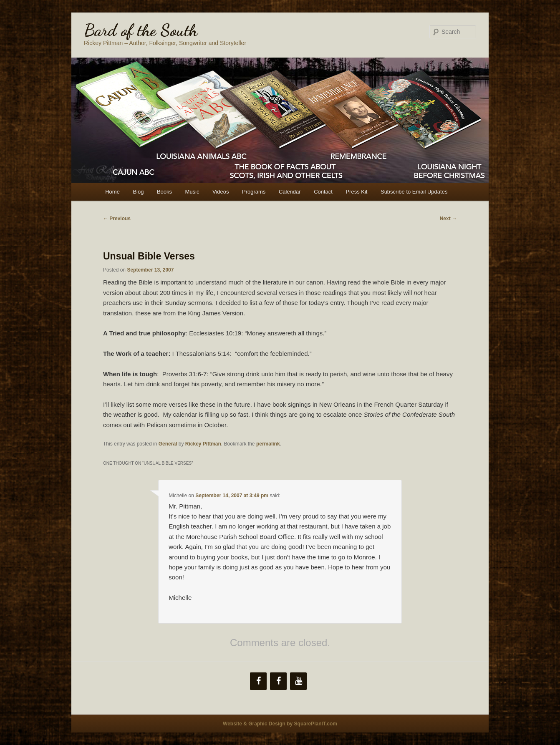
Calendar (290, 192)
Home (112, 192)
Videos (221, 192)
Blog (138, 192)
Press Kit (356, 192)
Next (448, 219)
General (168, 444)
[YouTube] (298, 681)
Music (192, 192)
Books (164, 192)
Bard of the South (141, 30)
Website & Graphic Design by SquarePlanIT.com (280, 724)
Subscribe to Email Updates (414, 192)
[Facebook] (258, 681)
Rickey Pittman (203, 444)
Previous (117, 219)
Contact (323, 192)
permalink (268, 444)
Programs (254, 192)
